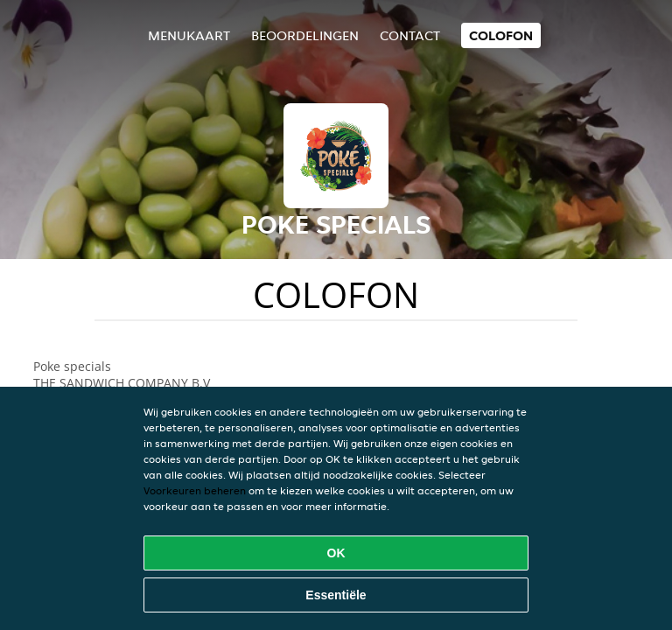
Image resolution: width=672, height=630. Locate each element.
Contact (410, 35)
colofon (501, 35)
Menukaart (189, 35)
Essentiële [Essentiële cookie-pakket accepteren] (336, 595)
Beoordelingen (305, 35)
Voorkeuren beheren (195, 490)
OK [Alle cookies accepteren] (336, 553)
